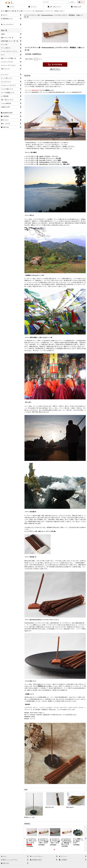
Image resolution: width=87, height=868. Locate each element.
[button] (25, 839)
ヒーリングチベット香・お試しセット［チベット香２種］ (40, 531)
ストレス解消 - (57, 160)
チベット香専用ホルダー (40, 686)
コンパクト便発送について (47, 90)
